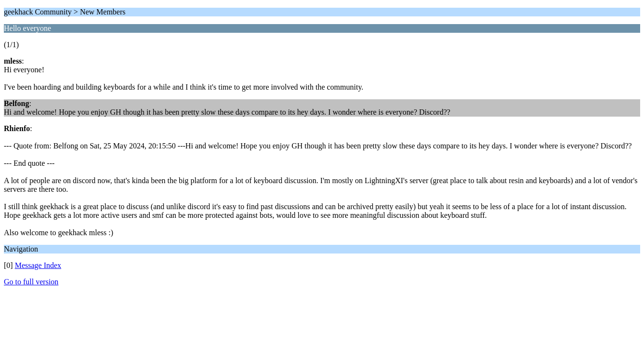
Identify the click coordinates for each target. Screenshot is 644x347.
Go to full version (31, 282)
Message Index (38, 265)
